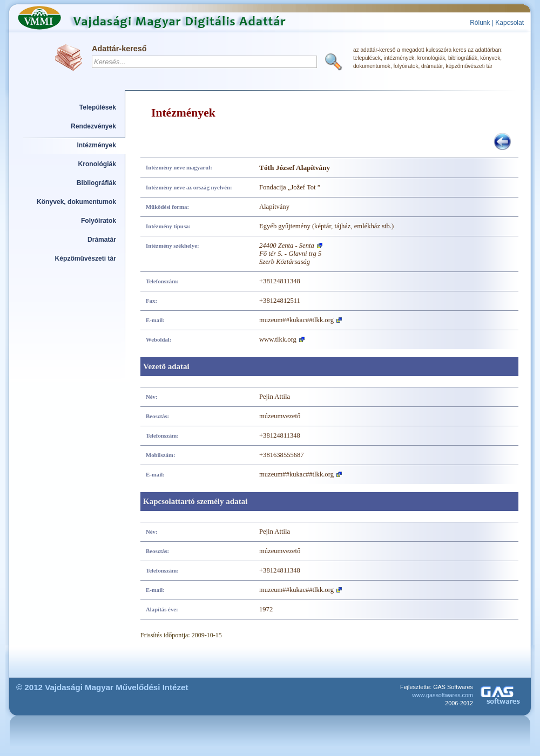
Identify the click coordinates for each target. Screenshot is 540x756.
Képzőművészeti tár (86, 258)
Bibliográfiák (96, 183)
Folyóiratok (99, 221)
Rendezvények (93, 126)
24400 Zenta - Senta (287, 246)
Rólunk (480, 23)
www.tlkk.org (278, 339)
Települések (98, 107)
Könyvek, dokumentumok (76, 202)
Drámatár (102, 240)
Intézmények (97, 145)
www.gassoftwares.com (443, 695)
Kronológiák (97, 164)
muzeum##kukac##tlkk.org (296, 320)
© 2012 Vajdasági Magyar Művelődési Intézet (102, 687)
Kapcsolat (509, 23)
